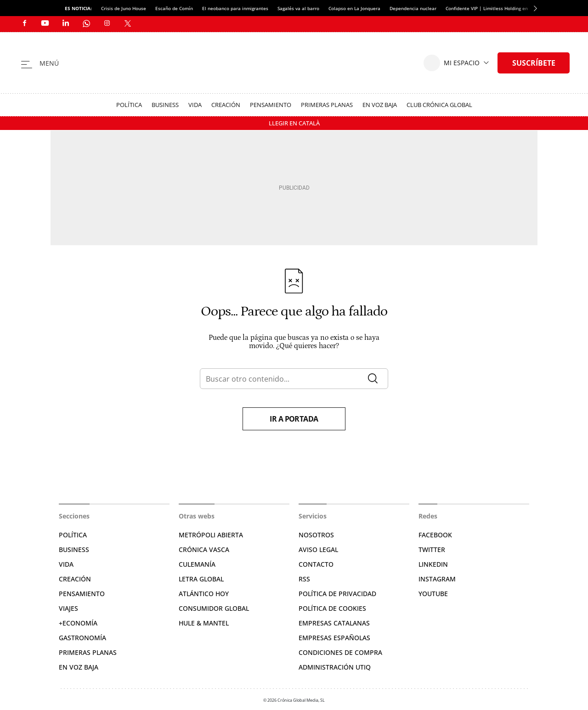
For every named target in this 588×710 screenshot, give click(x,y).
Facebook (435, 535)
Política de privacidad (337, 594)
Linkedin (433, 564)
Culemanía (197, 564)
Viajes (68, 608)
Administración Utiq (335, 667)
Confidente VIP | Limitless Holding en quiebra (496, 8)
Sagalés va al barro (298, 8)
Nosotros (316, 535)
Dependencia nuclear (413, 8)
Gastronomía (82, 638)
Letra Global (201, 579)
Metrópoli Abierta (211, 535)
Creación (226, 105)
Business (165, 105)
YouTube (433, 594)
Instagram (437, 579)
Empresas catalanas (334, 623)
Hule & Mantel (204, 623)
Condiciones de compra (340, 652)
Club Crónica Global (439, 105)
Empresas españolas (334, 638)
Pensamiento (271, 105)
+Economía (78, 623)
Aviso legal (318, 549)
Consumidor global (214, 608)
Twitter (432, 549)
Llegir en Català (294, 123)
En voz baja (380, 105)
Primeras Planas (327, 105)
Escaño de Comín (174, 8)
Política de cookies (332, 608)
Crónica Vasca (204, 549)
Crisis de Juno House (124, 8)
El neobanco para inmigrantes (235, 8)
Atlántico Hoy (204, 594)
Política (129, 105)
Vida (195, 105)
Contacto (316, 564)
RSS (304, 579)
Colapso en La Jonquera (354, 8)
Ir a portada (294, 419)
